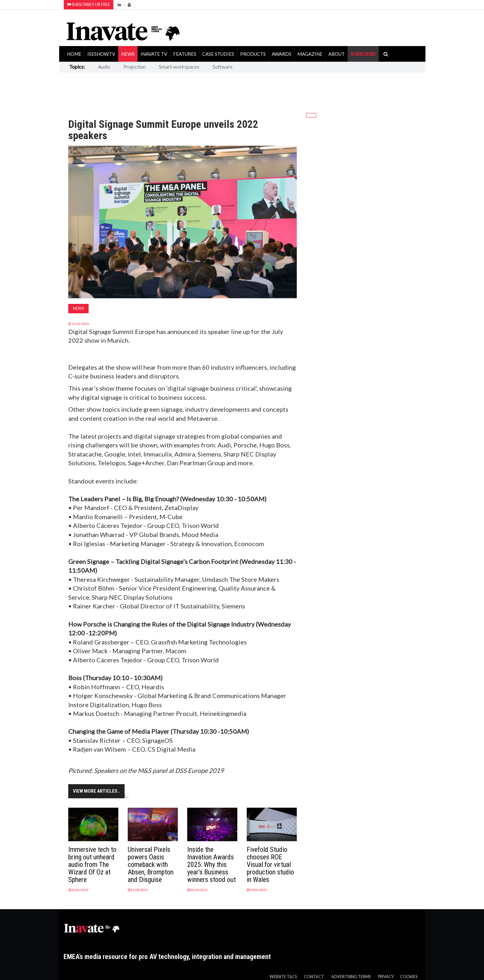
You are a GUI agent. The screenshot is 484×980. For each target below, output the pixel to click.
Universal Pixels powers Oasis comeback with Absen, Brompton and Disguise (151, 865)
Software (223, 67)
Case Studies (218, 54)
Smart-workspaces (179, 67)
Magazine (310, 54)
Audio (104, 67)
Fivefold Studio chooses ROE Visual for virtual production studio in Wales (270, 865)
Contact (314, 977)
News (128, 54)
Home (74, 54)
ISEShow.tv (101, 54)
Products (253, 54)
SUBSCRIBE (363, 54)
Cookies (409, 977)
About (337, 54)
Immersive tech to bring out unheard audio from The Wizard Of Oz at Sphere (92, 865)
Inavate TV (154, 54)
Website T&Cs (283, 977)
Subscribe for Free (89, 5)
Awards (282, 54)
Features (185, 54)
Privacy (386, 977)
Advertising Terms (351, 977)
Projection (134, 67)
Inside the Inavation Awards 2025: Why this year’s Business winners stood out (211, 865)
